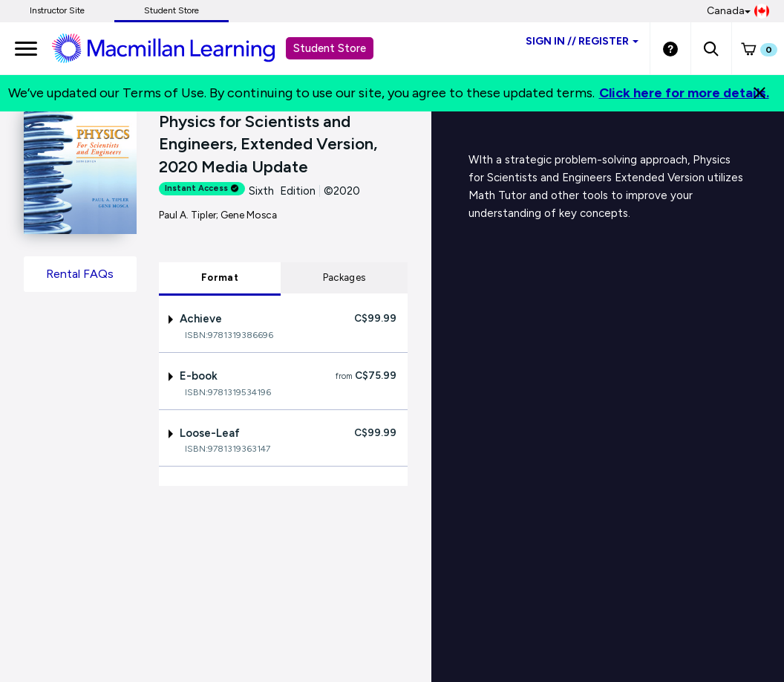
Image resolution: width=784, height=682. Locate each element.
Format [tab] (220, 277)
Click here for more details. (684, 93)
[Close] (759, 93)
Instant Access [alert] (202, 188)
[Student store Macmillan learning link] (174, 48)
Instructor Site (57, 10)
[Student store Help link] (670, 48)
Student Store (171, 10)
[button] (711, 48)
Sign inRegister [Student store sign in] (582, 41)
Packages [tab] (344, 277)
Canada (738, 11)
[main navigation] (26, 48)
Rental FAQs (80, 274)
